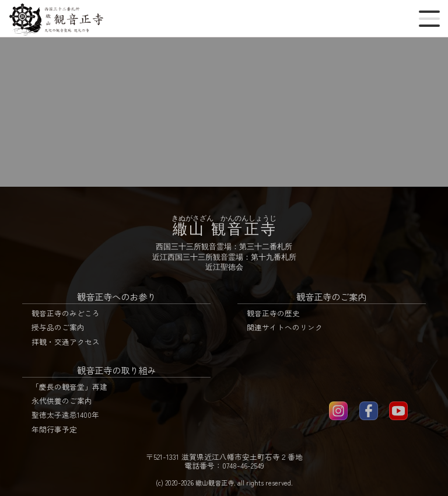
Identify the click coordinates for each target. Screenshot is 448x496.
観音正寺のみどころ (66, 313)
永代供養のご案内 (62, 401)
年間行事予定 (54, 429)
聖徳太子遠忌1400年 (65, 415)
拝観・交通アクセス (66, 342)
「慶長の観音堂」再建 (69, 387)
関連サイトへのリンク (285, 327)
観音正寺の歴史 (273, 313)
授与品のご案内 (58, 327)
